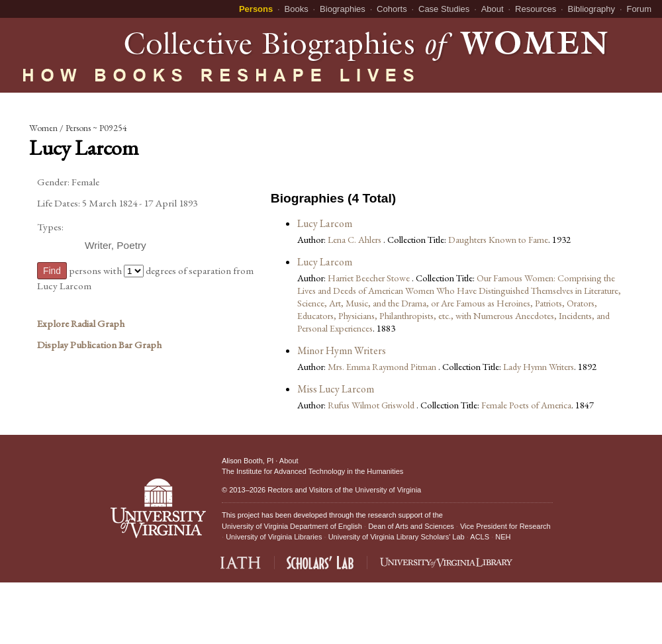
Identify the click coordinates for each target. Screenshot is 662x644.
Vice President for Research (505, 526)
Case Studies (444, 9)
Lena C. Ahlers (355, 239)
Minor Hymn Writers (342, 350)
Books (297, 9)
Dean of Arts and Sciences (411, 526)
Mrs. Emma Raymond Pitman (383, 366)
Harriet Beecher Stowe (370, 278)
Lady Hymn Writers (539, 366)
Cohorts (392, 9)
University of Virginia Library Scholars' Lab (397, 537)
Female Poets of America (526, 405)
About (493, 9)
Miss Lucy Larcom (336, 389)
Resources (536, 9)
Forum (639, 9)
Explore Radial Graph (81, 324)
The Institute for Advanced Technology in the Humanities (312, 471)
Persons (256, 9)
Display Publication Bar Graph (99, 345)
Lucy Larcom (325, 223)
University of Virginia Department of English (292, 526)
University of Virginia (388, 490)
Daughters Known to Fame (498, 239)
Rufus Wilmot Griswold (372, 405)
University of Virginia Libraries (274, 537)
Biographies (343, 9)
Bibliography (592, 9)
